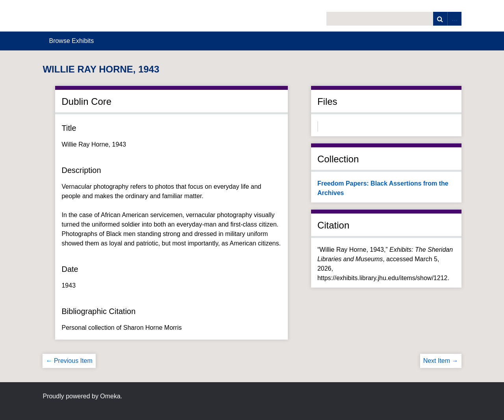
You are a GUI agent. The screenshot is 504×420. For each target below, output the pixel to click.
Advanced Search (454, 19)
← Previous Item (69, 361)
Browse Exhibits (71, 41)
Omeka (110, 396)
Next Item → (441, 361)
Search (440, 19)
